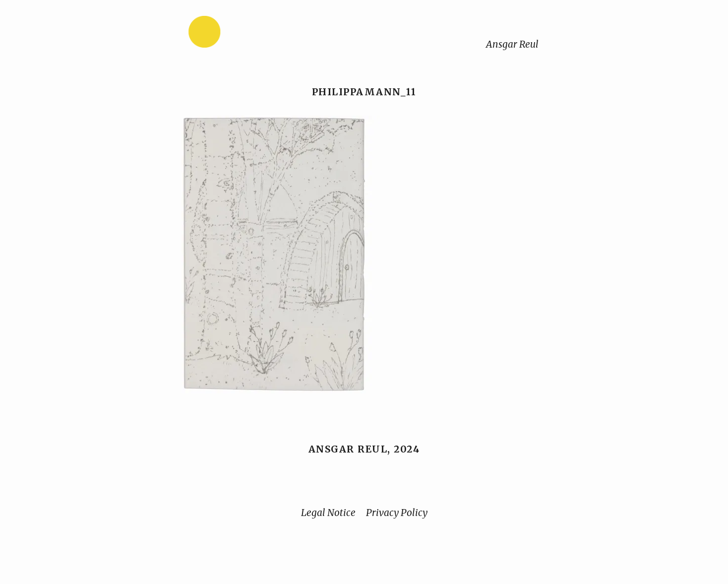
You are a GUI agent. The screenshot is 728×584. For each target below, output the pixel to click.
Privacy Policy (397, 513)
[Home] (236, 34)
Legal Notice (328, 513)
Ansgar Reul (512, 44)
